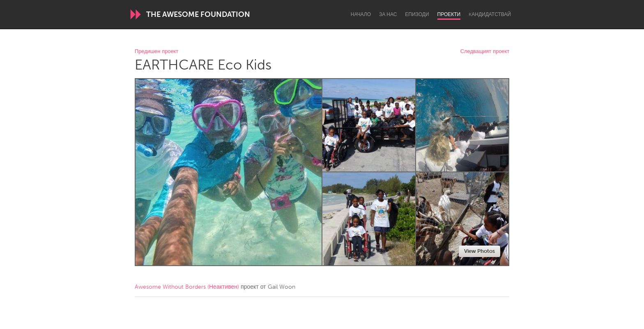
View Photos (480, 251)
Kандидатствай (490, 14)
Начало (361, 14)
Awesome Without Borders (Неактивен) (187, 287)
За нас (388, 14)
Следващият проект (485, 52)
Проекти (449, 14)
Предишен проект (156, 52)
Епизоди (417, 14)
